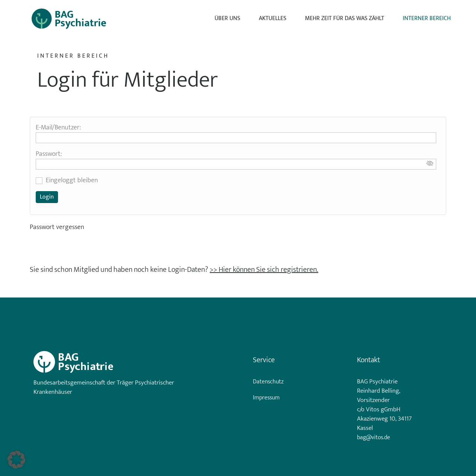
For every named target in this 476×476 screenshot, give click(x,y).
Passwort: (49, 154)
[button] (16, 460)
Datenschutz (268, 382)
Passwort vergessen (57, 227)
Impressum (266, 398)
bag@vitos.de (374, 438)
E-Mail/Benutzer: (58, 128)
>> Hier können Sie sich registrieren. (264, 270)
